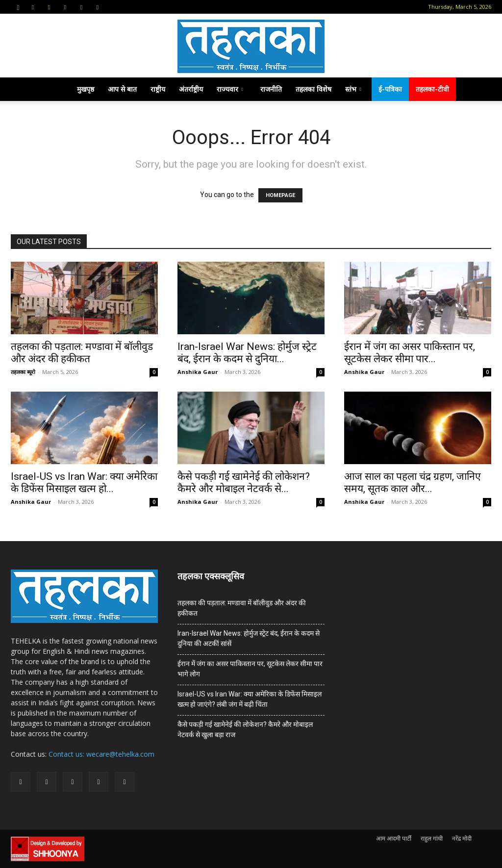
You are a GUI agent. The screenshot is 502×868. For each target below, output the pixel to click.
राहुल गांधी (432, 838)
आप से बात (122, 89)
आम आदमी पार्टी (394, 838)
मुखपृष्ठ (86, 89)
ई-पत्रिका (390, 89)
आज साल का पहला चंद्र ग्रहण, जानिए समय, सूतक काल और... (413, 483)
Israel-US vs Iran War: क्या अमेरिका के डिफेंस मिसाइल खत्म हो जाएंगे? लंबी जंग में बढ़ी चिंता (250, 699)
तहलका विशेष (314, 89)
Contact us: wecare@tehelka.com (101, 754)
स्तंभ (353, 89)
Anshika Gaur (198, 372)
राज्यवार (230, 89)
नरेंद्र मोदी (462, 838)
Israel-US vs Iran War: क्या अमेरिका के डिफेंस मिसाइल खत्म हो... (84, 483)
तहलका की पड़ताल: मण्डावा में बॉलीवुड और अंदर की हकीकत (82, 353)
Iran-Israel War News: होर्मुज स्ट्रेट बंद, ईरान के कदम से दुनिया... (247, 353)
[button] (18, 7)
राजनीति (271, 89)
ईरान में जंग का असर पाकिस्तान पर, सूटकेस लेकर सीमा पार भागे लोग (250, 669)
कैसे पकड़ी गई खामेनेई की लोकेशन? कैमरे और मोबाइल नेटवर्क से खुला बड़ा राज (245, 730)
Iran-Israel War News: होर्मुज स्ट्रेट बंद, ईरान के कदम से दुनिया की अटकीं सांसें (249, 638)
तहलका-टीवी (432, 89)
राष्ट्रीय (158, 89)
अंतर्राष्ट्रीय (191, 89)
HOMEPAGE (280, 195)
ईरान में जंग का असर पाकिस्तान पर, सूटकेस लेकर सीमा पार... (410, 353)
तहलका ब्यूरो (23, 372)
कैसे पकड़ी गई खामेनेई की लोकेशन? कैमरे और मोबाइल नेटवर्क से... (244, 483)
